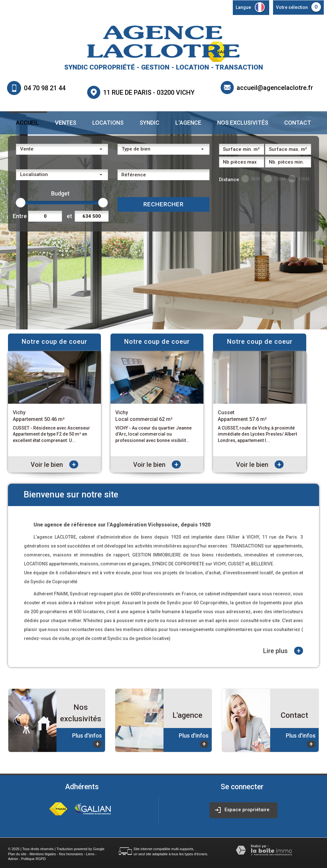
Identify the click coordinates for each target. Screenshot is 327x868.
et (69, 216)
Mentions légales (43, 854)
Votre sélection (292, 7)
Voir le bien (54, 465)
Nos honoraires (71, 854)
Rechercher (163, 204)
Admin (13, 859)
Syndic (149, 123)
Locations (108, 123)
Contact (298, 123)
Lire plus (283, 651)
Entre (19, 216)
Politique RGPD (33, 859)
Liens (90, 854)
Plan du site (17, 854)
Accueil (27, 123)
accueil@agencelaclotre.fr (275, 87)
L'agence (188, 123)
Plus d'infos (87, 740)
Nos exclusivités (243, 123)
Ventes (66, 123)
